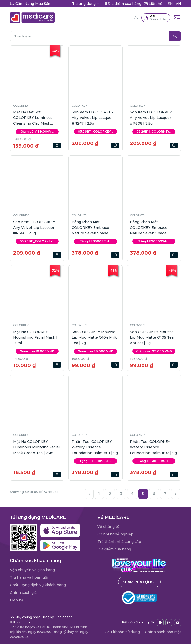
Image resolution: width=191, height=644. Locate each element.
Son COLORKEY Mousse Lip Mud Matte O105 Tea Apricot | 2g (152, 338)
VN (178, 4)
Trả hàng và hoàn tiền (30, 577)
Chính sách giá (23, 593)
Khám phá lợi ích (139, 582)
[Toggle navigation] (177, 18)
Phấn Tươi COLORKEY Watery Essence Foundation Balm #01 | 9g (95, 447)
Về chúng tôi (109, 527)
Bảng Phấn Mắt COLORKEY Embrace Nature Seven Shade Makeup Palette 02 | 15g (93, 228)
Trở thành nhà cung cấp (119, 542)
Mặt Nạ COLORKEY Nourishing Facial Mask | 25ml (35, 338)
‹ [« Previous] (89, 494)
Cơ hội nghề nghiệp (115, 534)
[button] (156, 18)
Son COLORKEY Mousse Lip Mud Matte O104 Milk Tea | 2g (94, 338)
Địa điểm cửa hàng (114, 549)
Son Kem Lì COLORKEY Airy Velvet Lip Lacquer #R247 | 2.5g (93, 118)
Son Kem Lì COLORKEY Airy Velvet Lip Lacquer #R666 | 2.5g (34, 228)
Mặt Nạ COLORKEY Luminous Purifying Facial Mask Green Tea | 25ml (36, 447)
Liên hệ (17, 600)
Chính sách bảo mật (163, 632)
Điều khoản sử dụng (122, 632)
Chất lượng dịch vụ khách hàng (38, 585)
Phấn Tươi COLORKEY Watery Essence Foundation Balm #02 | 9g (153, 447)
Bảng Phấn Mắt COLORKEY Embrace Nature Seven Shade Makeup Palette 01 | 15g (151, 228)
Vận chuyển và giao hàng (32, 570)
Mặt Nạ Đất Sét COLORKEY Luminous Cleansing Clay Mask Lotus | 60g (33, 118)
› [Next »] (176, 494)
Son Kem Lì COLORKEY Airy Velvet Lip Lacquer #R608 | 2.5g (151, 118)
